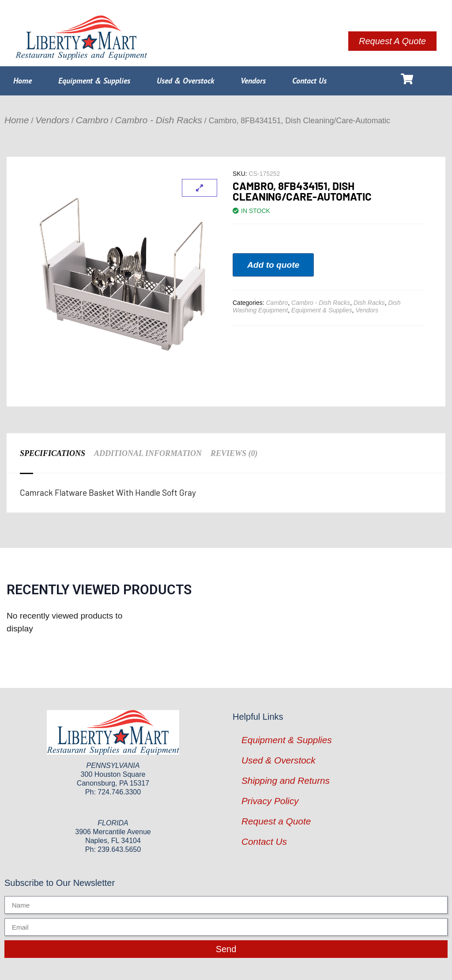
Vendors (253, 81)
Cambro (92, 120)
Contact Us (309, 81)
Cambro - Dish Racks (158, 120)
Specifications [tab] (53, 453)
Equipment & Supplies (94, 81)
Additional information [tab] (148, 453)
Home (23, 81)
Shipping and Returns (286, 781)
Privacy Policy (270, 801)
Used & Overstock (185, 81)
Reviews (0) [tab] (234, 453)
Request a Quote (276, 821)
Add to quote (273, 265)
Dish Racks (369, 303)
